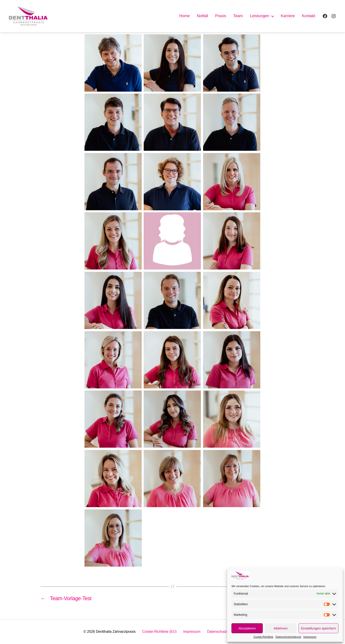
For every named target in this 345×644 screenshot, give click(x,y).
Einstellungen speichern (318, 628)
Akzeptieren (247, 628)
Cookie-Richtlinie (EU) (159, 632)
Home (185, 16)
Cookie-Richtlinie (263, 637)
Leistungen (260, 16)
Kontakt (309, 16)
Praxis (221, 16)
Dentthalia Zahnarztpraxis (115, 632)
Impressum (310, 637)
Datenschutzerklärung (288, 637)
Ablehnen (281, 628)
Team (238, 16)
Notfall (203, 16)
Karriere (288, 16)
